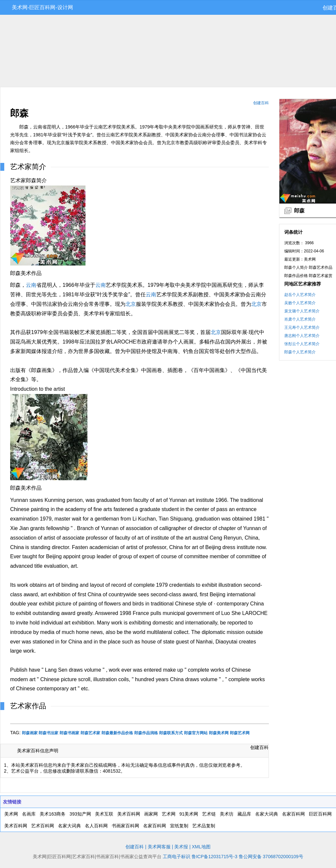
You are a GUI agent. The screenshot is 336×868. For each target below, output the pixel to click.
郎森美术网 (219, 733)
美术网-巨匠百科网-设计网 (42, 7)
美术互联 (104, 814)
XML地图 (201, 847)
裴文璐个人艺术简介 (302, 311)
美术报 (181, 847)
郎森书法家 (48, 733)
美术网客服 (159, 847)
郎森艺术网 (240, 733)
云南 (31, 285)
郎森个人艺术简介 (300, 352)
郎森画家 (30, 733)
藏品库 (244, 814)
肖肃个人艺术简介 (300, 319)
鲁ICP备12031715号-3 (215, 857)
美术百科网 (129, 814)
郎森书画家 (69, 733)
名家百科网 (293, 814)
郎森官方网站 (196, 733)
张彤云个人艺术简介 (302, 344)
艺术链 (209, 814)
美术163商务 (53, 814)
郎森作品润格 (146, 733)
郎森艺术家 (90, 733)
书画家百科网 (125, 826)
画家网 (151, 814)
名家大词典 (267, 814)
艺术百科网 (43, 826)
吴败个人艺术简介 (300, 303)
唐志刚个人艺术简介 (302, 336)
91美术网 (189, 814)
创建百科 (261, 103)
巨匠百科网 (320, 814)
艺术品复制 (204, 826)
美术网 (11, 814)
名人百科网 (96, 826)
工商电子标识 (177, 857)
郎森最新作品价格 (117, 733)
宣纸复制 (179, 826)
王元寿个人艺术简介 (302, 327)
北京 (131, 304)
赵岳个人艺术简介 (300, 295)
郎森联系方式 (171, 733)
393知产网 (80, 814)
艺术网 (169, 814)
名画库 (29, 814)
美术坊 (227, 814)
